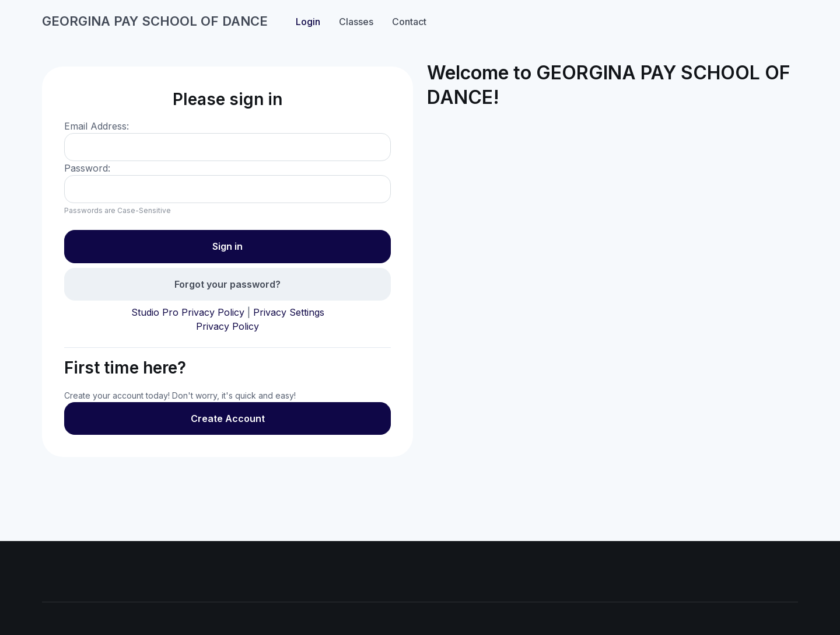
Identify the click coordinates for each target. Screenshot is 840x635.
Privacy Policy (228, 326)
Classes (356, 22)
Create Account (228, 418)
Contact (409, 22)
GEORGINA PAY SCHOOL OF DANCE (155, 21)
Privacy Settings (289, 312)
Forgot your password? (228, 284)
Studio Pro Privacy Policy (188, 312)
